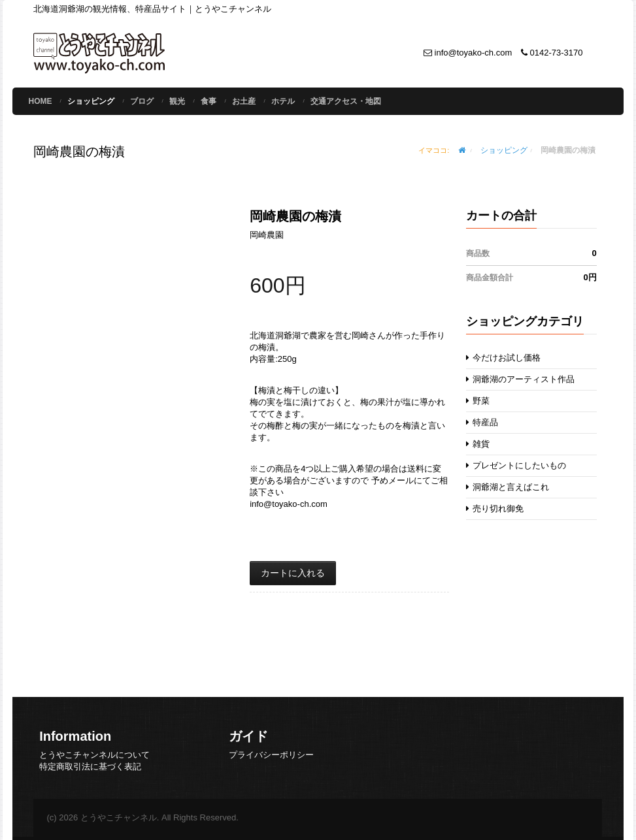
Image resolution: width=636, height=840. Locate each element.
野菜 (478, 401)
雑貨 (478, 444)
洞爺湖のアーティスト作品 (521, 379)
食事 (209, 101)
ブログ (142, 101)
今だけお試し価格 (504, 358)
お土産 (244, 101)
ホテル (283, 101)
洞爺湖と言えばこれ (508, 487)
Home (40, 101)
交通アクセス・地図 (346, 101)
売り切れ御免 (495, 509)
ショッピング (91, 101)
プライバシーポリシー (271, 755)
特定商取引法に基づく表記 (90, 767)
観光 (177, 101)
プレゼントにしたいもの (516, 465)
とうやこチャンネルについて (94, 755)
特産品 (482, 422)
